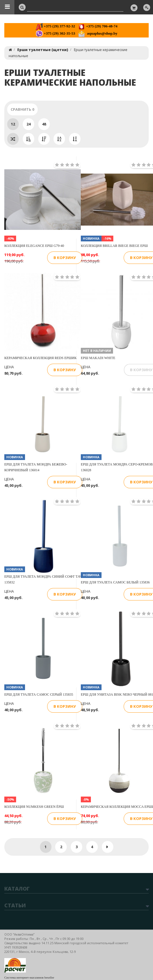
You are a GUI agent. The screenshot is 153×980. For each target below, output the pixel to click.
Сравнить (22, 109)
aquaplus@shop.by (98, 33)
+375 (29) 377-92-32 (55, 26)
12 (13, 124)
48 (44, 124)
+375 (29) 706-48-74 (98, 26)
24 (28, 124)
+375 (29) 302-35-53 (55, 33)
